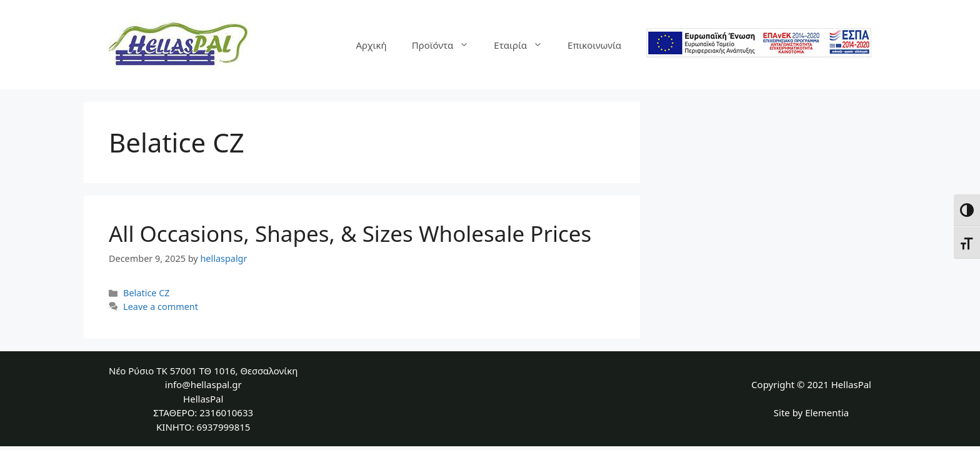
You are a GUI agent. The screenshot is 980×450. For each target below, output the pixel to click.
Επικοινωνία (594, 45)
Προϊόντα (447, 45)
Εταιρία (524, 45)
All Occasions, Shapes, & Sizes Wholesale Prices (350, 233)
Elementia (827, 412)
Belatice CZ (147, 293)
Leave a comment (161, 307)
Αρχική (371, 45)
